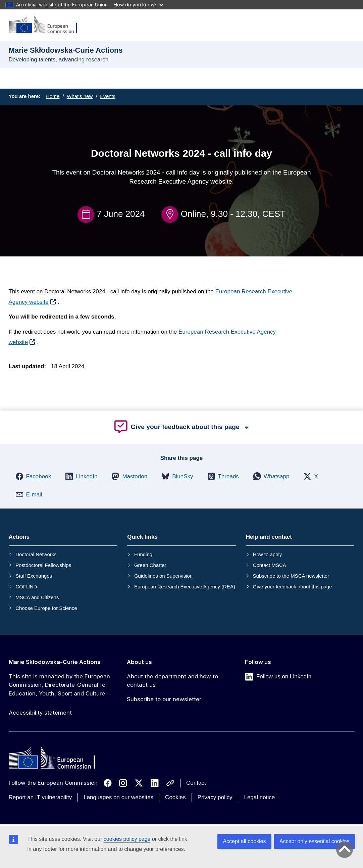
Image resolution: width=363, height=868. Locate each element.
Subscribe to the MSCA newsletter (291, 576)
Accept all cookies (244, 841)
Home (53, 96)
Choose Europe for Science (46, 608)
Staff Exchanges (34, 576)
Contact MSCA (270, 565)
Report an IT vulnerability (40, 797)
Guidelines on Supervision (163, 576)
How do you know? (139, 5)
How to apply (268, 554)
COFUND (26, 587)
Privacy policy (215, 797)
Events (108, 96)
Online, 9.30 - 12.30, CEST (233, 214)
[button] (33, 476)
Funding (143, 554)
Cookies (175, 797)
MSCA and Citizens (37, 597)
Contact (196, 783)
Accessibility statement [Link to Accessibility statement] (40, 713)
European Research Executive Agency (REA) (185, 587)
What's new (80, 96)
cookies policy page (127, 839)
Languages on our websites (118, 797)
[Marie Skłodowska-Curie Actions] (47, 25)
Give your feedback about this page (293, 587)
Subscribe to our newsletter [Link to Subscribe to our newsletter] (164, 699)
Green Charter (150, 565)
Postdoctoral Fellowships (43, 565)
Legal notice (259, 797)
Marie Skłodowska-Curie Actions (55, 662)
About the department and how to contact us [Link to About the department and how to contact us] (172, 681)
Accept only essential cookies (315, 841)
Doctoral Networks (36, 554)
